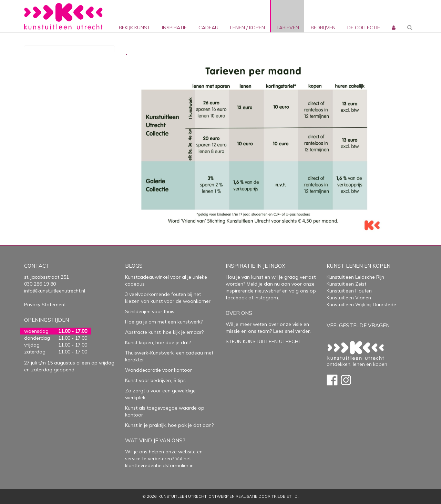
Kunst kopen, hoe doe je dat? (158, 342)
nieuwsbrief (267, 291)
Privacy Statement (45, 305)
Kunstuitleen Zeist (346, 284)
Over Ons (239, 313)
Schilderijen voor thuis (150, 311)
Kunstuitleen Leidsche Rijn (355, 277)
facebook (236, 298)
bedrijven (323, 28)
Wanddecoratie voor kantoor (158, 370)
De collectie (364, 28)
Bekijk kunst (135, 28)
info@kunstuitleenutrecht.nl (55, 291)
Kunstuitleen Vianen (349, 298)
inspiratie (174, 28)
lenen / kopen (248, 28)
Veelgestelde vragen (358, 325)
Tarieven (288, 28)
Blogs (134, 266)
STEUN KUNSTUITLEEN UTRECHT (264, 341)
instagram (266, 298)
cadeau (208, 28)
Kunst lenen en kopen (358, 266)
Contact (37, 266)
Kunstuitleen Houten (349, 291)
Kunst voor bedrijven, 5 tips (155, 380)
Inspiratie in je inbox (255, 266)
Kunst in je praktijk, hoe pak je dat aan (168, 425)
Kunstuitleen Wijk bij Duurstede (361, 305)
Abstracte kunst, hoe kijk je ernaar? (164, 332)
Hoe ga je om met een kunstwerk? (164, 322)
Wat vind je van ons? (155, 440)
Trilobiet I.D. (285, 496)
